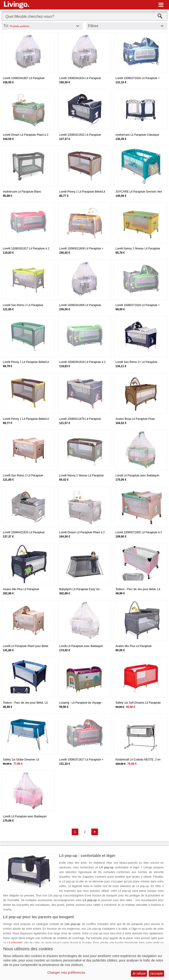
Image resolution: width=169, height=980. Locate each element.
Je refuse (139, 973)
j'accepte (156, 973)
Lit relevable (15, 943)
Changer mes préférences (66, 973)
